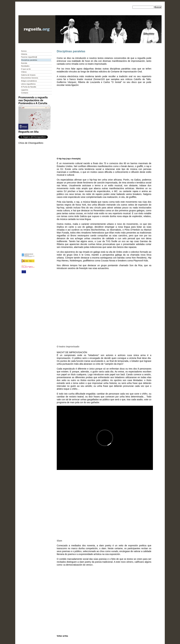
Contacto (25, 93)
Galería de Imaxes (28, 75)
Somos (24, 51)
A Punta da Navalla (29, 87)
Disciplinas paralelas (29, 60)
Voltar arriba (62, 636)
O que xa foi (26, 69)
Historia (24, 54)
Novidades (25, 66)
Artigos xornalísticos (29, 81)
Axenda (24, 63)
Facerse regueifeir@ (29, 57)
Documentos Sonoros (30, 78)
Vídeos (24, 72)
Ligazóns (25, 90)
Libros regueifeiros (28, 84)
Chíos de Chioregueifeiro (31, 143)
